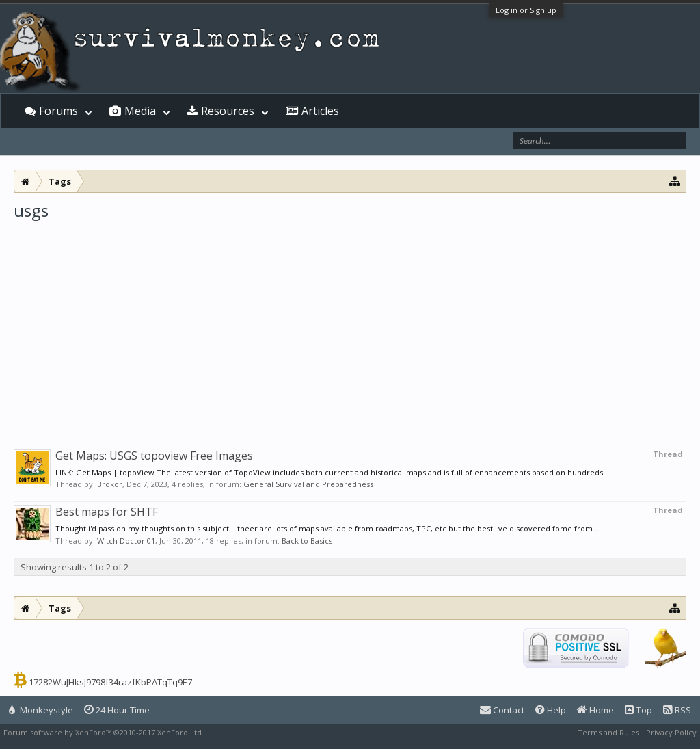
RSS (677, 710)
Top (638, 710)
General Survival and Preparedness (308, 484)
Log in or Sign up (526, 10)
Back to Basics (307, 541)
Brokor (110, 484)
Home (595, 710)
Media (140, 111)
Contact (502, 710)
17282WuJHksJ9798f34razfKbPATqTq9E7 (110, 682)
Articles (320, 111)
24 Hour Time (117, 710)
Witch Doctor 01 (126, 541)
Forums (58, 111)
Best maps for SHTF (107, 512)
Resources (228, 111)
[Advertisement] (350, 324)
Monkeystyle (41, 710)
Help (551, 710)
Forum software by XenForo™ (104, 732)
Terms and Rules (608, 732)
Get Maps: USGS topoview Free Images (154, 456)
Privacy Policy (671, 732)
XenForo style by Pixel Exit (260, 732)
